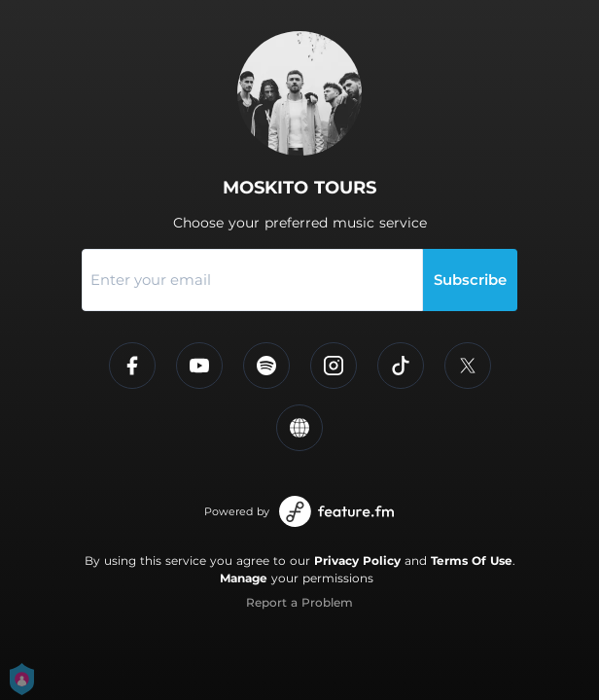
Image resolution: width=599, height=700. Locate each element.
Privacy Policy (357, 560)
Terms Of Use (472, 560)
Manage (244, 578)
